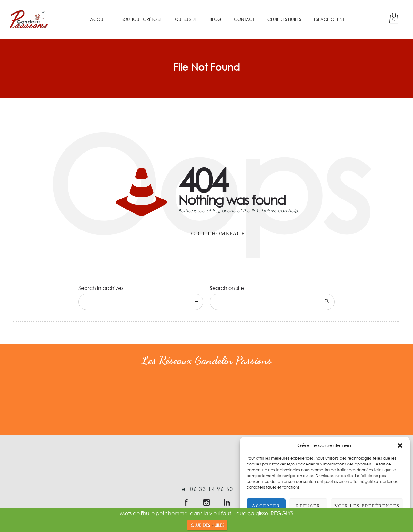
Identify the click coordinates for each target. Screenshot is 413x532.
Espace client (329, 19)
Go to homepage (218, 234)
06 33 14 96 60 (212, 489)
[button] (400, 445)
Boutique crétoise (142, 19)
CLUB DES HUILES (207, 525)
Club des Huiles (284, 19)
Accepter (265, 506)
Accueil (99, 19)
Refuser (306, 506)
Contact (244, 19)
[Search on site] (272, 302)
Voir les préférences (365, 506)
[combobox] (141, 302)
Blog (215, 19)
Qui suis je (186, 19)
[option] (45, 400)
